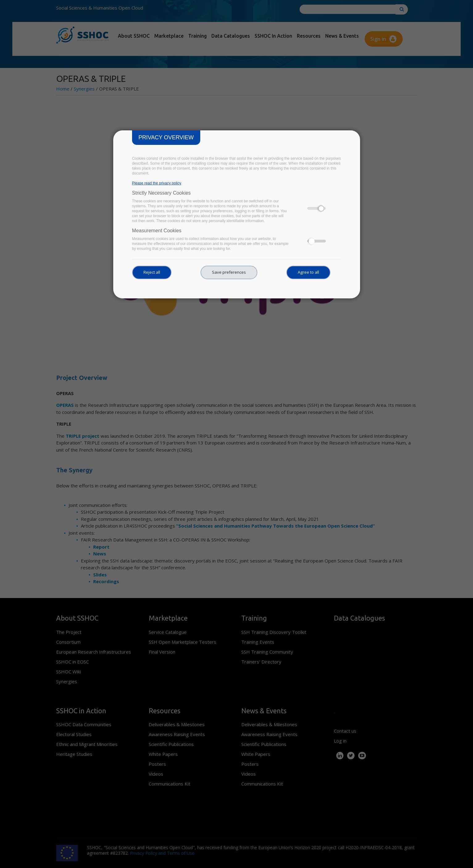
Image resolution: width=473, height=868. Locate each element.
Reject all (152, 272)
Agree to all (308, 272)
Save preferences (229, 272)
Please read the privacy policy (157, 183)
